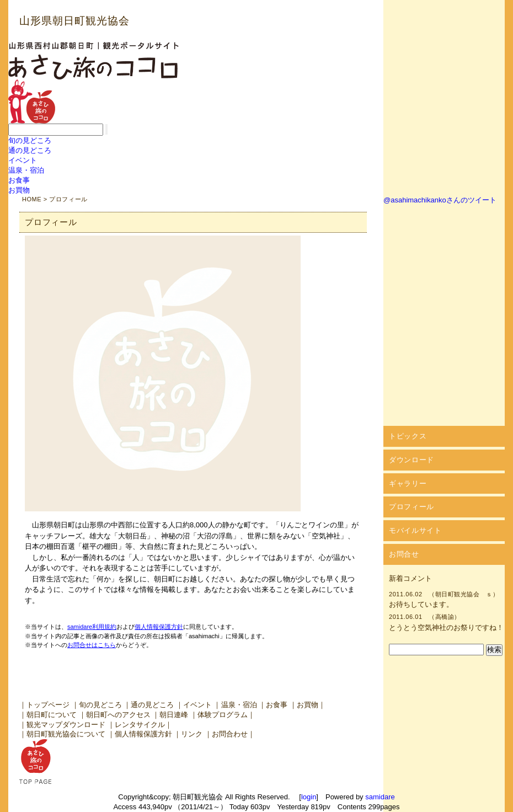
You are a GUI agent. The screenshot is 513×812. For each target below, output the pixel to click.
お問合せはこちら (92, 645)
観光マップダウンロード (66, 725)
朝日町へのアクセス (118, 715)
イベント (23, 160)
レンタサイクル (140, 725)
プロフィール (412, 507)
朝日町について (52, 715)
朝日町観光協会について (66, 734)
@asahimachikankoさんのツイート (440, 200)
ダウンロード (412, 460)
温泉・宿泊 (26, 170)
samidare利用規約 (92, 627)
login (309, 797)
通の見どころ (30, 150)
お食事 (19, 180)
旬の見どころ (30, 140)
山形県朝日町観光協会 (74, 21)
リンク (192, 734)
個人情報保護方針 (159, 627)
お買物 (19, 190)
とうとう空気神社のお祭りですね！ (446, 627)
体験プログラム (223, 715)
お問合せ (404, 554)
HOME (32, 199)
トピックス (408, 436)
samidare (380, 797)
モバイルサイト (415, 530)
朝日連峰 (174, 715)
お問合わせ (230, 734)
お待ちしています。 (421, 604)
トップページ (48, 705)
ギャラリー (408, 484)
